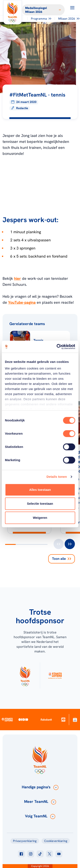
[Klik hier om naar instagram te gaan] (31, 854)
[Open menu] (72, 8)
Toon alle (62, 559)
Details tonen (57, 477)
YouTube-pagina (22, 302)
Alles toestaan (40, 490)
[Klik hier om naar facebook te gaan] (21, 854)
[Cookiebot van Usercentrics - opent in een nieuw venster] (57, 347)
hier (17, 278)
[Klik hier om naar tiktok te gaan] (40, 854)
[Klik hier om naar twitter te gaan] (49, 854)
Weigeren (40, 518)
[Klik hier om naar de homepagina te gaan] (13, 12)
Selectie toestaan (40, 504)
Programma (41, 19)
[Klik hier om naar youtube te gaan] (59, 854)
